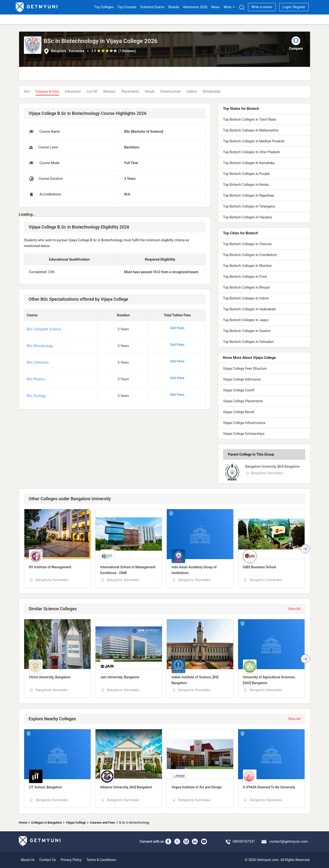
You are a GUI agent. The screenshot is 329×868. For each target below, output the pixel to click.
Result (150, 91)
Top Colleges (104, 7)
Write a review (262, 7)
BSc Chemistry (38, 362)
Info (27, 91)
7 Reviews (127, 51)
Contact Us (48, 860)
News (216, 7)
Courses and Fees (102, 823)
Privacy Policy (71, 860)
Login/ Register (294, 7)
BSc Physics (36, 379)
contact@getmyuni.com (289, 841)
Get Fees (177, 328)
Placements (130, 91)
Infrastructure (170, 91)
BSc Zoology (36, 396)
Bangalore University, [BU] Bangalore (273, 466)
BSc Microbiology (40, 346)
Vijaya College (76, 823)
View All (294, 609)
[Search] (242, 7)
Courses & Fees (47, 91)
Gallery (192, 91)
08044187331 (244, 841)
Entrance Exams (153, 7)
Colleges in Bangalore (46, 823)
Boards (174, 7)
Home (23, 823)
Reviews (109, 91)
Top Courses (127, 7)
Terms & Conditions (101, 860)
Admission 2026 (195, 7)
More (229, 7)
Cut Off (92, 91)
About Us (28, 860)
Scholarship (211, 91)
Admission (73, 91)
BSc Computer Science (44, 329)
